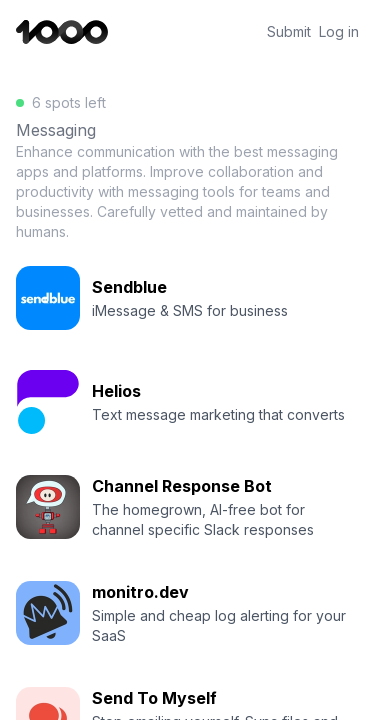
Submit (289, 32)
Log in (339, 32)
